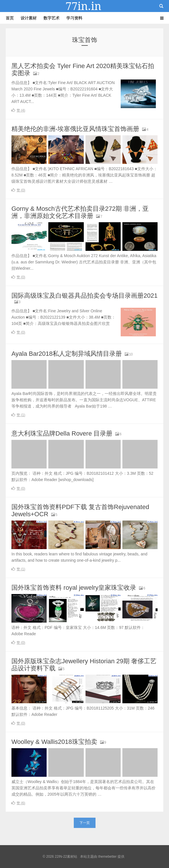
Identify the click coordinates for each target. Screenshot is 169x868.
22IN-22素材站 (85, 6)
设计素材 (29, 18)
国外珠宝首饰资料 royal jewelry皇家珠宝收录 (74, 588)
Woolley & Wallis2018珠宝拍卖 (54, 742)
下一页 (85, 823)
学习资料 (74, 18)
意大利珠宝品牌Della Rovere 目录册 (62, 433)
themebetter (108, 857)
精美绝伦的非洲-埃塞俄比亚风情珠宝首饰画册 (75, 129)
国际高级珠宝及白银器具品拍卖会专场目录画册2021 (84, 296)
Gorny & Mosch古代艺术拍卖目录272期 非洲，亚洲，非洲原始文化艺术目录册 (80, 212)
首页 (10, 18)
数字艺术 (51, 18)
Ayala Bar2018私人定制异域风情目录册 (67, 354)
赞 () (18, 110)
